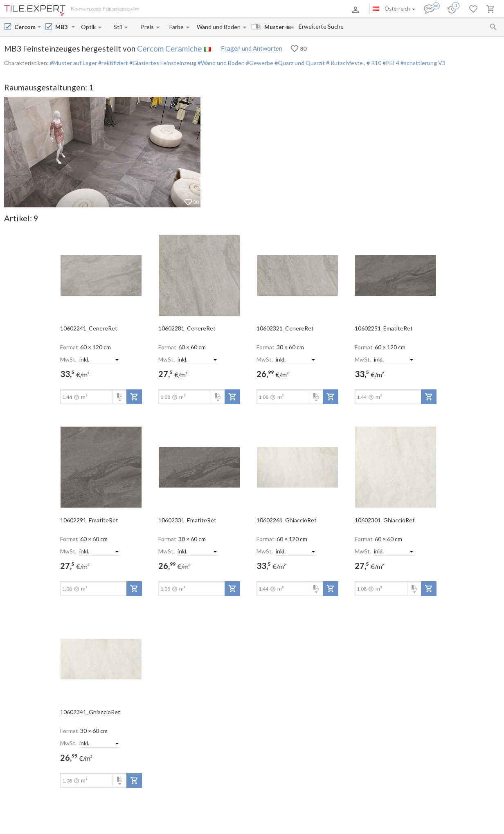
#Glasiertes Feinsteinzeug (162, 63)
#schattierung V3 (423, 63)
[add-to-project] (134, 397)
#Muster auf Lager (73, 63)
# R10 (375, 63)
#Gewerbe (259, 63)
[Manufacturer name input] (25, 27)
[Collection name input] (63, 27)
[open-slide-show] (101, 275)
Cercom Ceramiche (170, 48)
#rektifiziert (112, 63)
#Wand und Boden (220, 63)
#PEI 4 (391, 63)
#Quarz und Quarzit (299, 63)
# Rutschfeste (344, 63)
